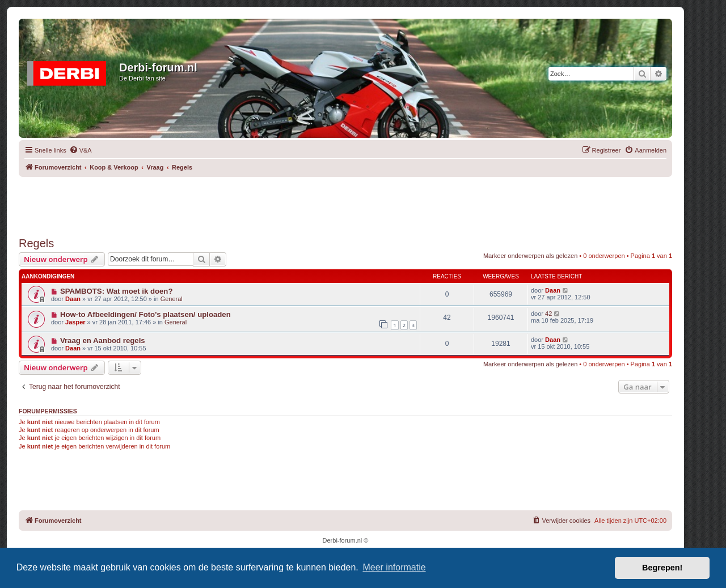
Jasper (75, 322)
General (172, 299)
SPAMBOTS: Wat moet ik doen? (117, 291)
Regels (36, 243)
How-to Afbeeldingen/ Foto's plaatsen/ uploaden (145, 314)
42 (548, 314)
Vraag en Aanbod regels (103, 340)
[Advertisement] (345, 202)
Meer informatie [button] (394, 567)
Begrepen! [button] (662, 568)
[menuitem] (81, 150)
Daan (73, 299)
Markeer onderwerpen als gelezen (530, 256)
